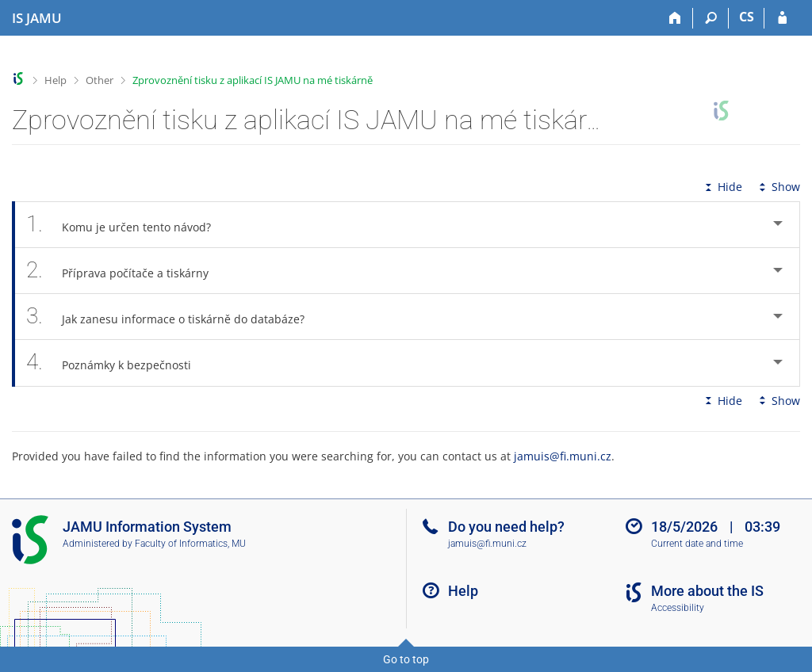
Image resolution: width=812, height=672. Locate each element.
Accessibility (678, 608)
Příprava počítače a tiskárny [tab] (126, 271)
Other (100, 80)
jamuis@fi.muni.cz (563, 456)
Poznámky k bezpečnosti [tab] (117, 363)
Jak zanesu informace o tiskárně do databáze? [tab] (174, 317)
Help (56, 80)
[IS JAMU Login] (782, 18)
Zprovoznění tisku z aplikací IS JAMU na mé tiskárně (253, 80)
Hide (722, 187)
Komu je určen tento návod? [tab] (127, 225)
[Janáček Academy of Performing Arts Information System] (37, 18)
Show (778, 187)
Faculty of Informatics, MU (190, 544)
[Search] (711, 18)
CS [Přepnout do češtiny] (747, 17)
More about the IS (707, 591)
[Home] (675, 18)
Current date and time (697, 544)
